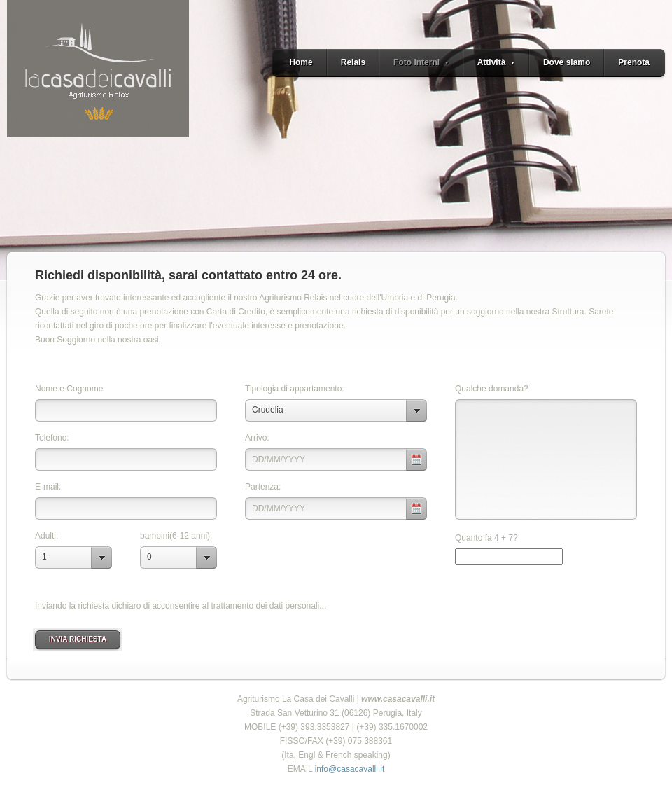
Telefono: (52, 438)
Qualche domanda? (492, 389)
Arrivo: (257, 438)
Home (301, 62)
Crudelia (268, 410)
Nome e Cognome (69, 389)
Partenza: (263, 487)
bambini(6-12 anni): (176, 536)
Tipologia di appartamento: (295, 389)
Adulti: (47, 536)
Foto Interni (421, 62)
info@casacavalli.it (348, 769)
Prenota (634, 62)
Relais (353, 62)
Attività (496, 62)
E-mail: (48, 487)
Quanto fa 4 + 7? (486, 538)
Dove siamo (567, 62)
